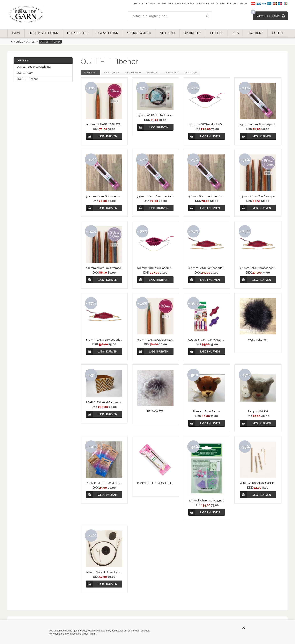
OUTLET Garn (25, 73)
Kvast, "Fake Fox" (258, 340)
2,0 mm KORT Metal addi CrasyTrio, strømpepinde (206, 124)
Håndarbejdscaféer (181, 4)
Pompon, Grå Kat (258, 411)
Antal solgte (191, 73)
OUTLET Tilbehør (27, 79)
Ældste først (153, 73)
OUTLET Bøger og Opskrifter (34, 67)
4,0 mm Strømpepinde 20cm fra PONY (206, 196)
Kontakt (232, 4)
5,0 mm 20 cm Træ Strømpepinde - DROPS (104, 268)
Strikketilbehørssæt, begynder (206, 501)
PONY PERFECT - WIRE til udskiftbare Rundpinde (104, 483)
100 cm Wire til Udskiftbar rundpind (104, 572)
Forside (19, 42)
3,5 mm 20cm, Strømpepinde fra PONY (155, 196)
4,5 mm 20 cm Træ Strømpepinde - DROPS (258, 196)
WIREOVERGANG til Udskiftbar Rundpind (258, 483)
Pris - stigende (111, 73)
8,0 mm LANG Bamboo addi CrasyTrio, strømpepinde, (104, 340)
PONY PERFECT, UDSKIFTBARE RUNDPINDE (155, 483)
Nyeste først (172, 73)
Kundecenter (205, 4)
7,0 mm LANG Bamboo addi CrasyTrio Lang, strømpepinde (258, 268)
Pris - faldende (133, 73)
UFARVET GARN (107, 33)
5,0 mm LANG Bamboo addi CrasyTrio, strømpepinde (206, 268)
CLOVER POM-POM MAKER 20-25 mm (206, 340)
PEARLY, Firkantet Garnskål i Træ (104, 402)
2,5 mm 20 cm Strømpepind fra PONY (258, 124)
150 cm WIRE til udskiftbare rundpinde (155, 115)
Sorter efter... (90, 73)
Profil (244, 4)
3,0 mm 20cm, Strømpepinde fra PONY (104, 196)
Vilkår (220, 4)
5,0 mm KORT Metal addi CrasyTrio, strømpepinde (155, 268)
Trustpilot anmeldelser (150, 4)
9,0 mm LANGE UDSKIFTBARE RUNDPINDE (155, 340)
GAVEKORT (255, 33)
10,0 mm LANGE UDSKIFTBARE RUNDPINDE (104, 124)
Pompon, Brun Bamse (207, 411)
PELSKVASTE (155, 411)
